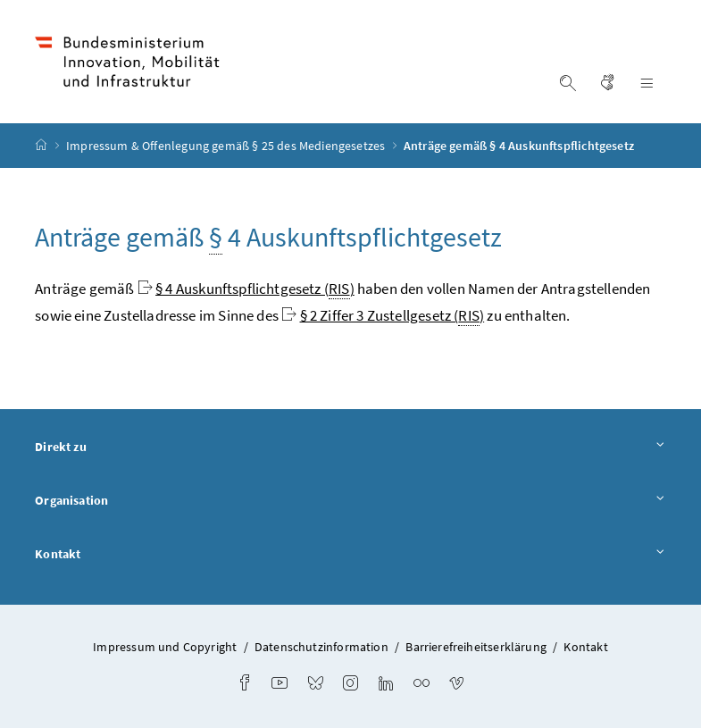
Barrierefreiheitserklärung (476, 647)
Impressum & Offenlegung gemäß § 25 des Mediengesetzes (227, 146)
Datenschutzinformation (321, 647)
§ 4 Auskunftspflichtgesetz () (255, 289)
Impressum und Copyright (165, 647)
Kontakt (350, 555)
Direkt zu (350, 448)
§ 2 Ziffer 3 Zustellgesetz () (392, 316)
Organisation (350, 501)
